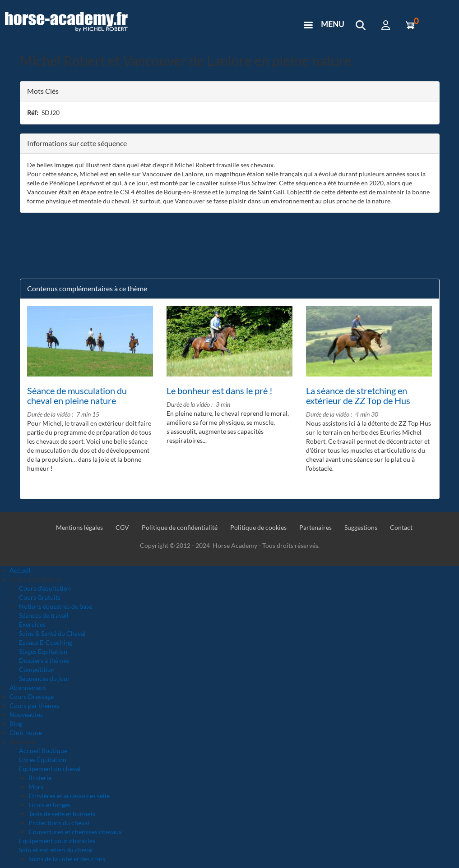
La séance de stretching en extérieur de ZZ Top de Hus (358, 395)
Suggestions (361, 527)
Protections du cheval (59, 823)
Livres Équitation (43, 760)
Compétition (37, 669)
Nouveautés (26, 714)
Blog (16, 723)
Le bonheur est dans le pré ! (220, 390)
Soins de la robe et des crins (67, 859)
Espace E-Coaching (46, 642)
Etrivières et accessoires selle (69, 796)
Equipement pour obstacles (57, 841)
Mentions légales (79, 527)
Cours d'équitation (45, 588)
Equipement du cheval (50, 769)
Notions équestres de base (56, 606)
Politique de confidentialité (180, 527)
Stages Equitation (43, 651)
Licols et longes (50, 805)
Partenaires (315, 527)
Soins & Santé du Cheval (52, 633)
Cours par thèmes (34, 705)
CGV (122, 527)
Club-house (26, 733)
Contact (401, 527)
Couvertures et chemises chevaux (75, 832)
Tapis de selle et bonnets (62, 814)
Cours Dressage (32, 696)
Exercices (32, 624)
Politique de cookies (258, 527)
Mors (36, 787)
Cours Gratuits (40, 597)
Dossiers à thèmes (44, 660)
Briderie (40, 778)
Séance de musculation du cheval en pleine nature (77, 395)
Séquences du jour (44, 678)
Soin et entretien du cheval (56, 850)
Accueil (20, 570)
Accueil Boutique (43, 751)
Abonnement (28, 687)
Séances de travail (44, 615)
